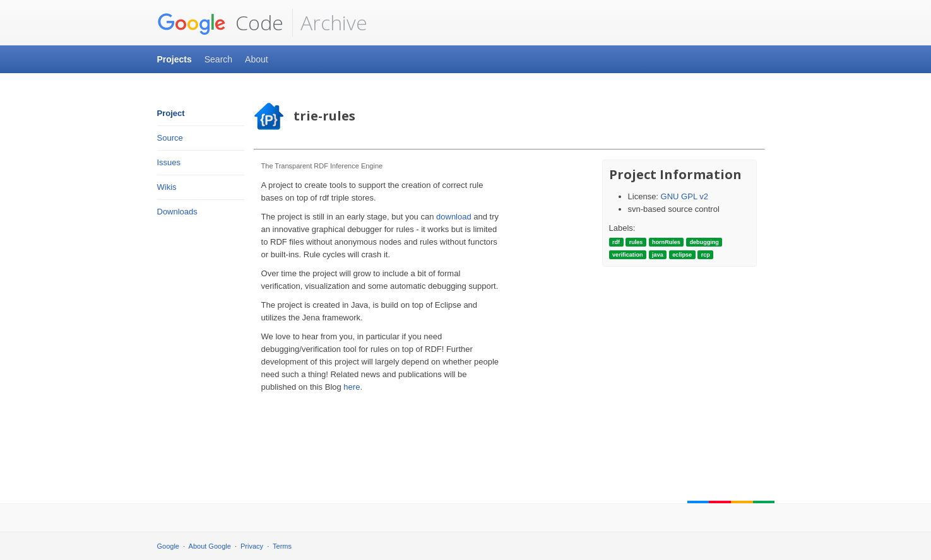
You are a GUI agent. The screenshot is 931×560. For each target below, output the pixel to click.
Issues (169, 162)
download (454, 217)
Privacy (252, 546)
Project (171, 113)
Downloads (177, 212)
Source (170, 138)
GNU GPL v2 (685, 196)
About (257, 59)
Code (220, 23)
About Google (210, 546)
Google (168, 546)
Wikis (167, 187)
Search (218, 59)
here (352, 387)
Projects (175, 59)
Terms (282, 546)
